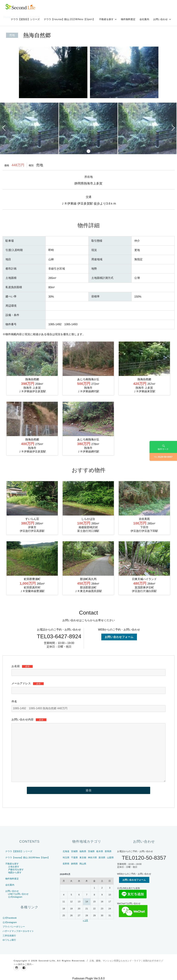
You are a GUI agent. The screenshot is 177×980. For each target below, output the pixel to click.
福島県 (83, 851)
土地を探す (14, 867)
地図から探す (15, 872)
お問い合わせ (160, 19)
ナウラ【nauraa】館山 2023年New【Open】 (69, 19)
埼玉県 (66, 858)
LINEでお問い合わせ (18, 894)
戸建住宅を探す (16, 870)
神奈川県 (92, 858)
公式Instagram (15, 897)
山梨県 (110, 858)
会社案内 (144, 19)
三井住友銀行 (9, 936)
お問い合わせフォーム (119, 637)
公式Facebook (10, 918)
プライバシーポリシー (14, 927)
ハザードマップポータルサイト (18, 931)
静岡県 (74, 864)
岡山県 (83, 864)
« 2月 (85, 920)
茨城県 (91, 851)
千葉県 (74, 858)
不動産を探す (106, 19)
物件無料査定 (128, 19)
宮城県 (74, 851)
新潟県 (102, 858)
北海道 (66, 851)
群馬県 (108, 851)
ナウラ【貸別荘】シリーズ (25, 19)
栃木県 (100, 851)
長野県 (66, 864)
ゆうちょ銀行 (9, 940)
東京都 (83, 858)
